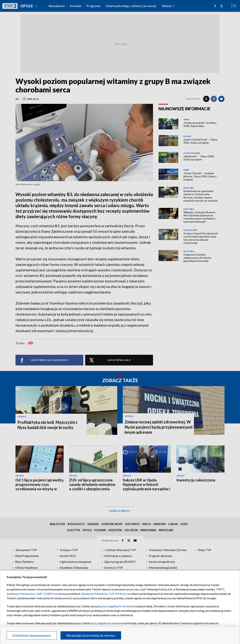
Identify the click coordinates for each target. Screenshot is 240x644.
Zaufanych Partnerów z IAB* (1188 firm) (32, 594)
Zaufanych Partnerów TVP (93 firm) (103, 594)
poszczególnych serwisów (117, 606)
